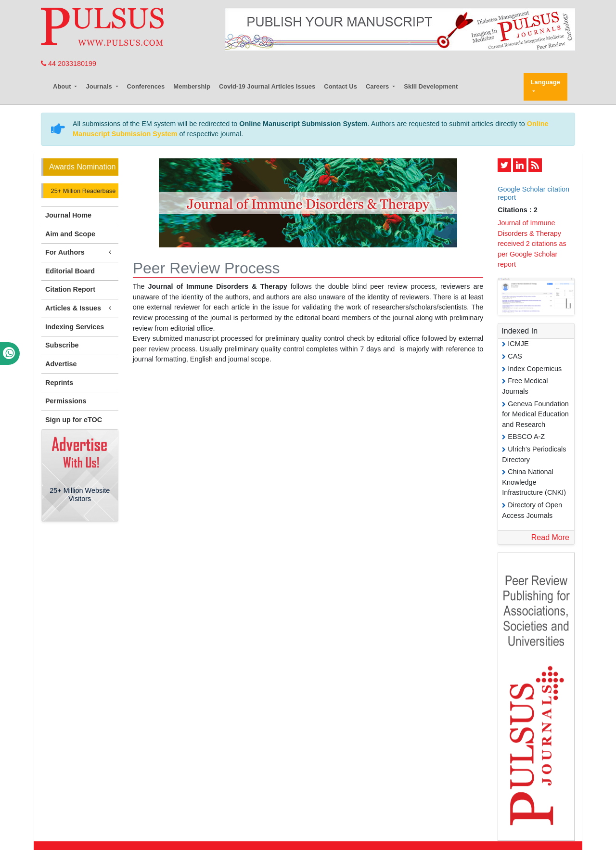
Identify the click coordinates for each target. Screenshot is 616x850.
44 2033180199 (69, 64)
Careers (378, 86)
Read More (550, 537)
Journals (100, 86)
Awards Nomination (82, 167)
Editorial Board (70, 271)
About (63, 86)
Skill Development (431, 86)
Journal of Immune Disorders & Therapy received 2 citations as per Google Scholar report (532, 244)
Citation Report (70, 289)
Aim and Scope (70, 234)
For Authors (80, 252)
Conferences (146, 86)
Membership (192, 86)
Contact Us (340, 86)
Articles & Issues (80, 308)
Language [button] (545, 82)
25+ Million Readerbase (82, 191)
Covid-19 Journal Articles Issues (267, 86)
